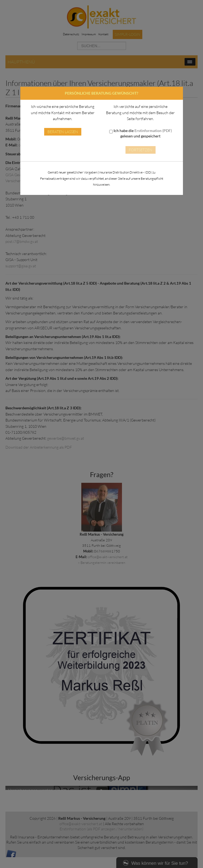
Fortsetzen (141, 150)
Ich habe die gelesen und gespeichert (141, 133)
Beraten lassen (63, 132)
